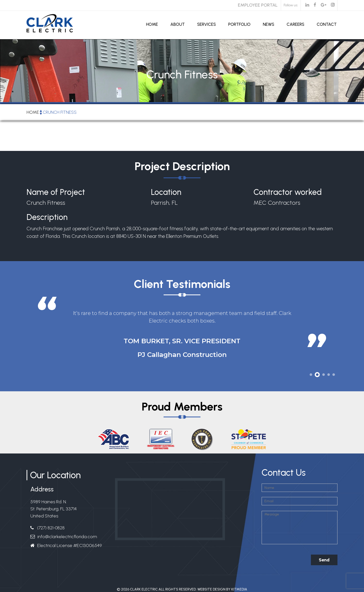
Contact (327, 24)
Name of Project (56, 192)
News (269, 24)
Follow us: (291, 5)
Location (166, 192)
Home (152, 24)
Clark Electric (144, 589)
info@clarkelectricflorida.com (67, 537)
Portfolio (239, 24)
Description (47, 218)
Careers (295, 24)
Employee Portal (258, 5)
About (178, 24)
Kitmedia (239, 589)
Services (207, 24)
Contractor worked (288, 192)
